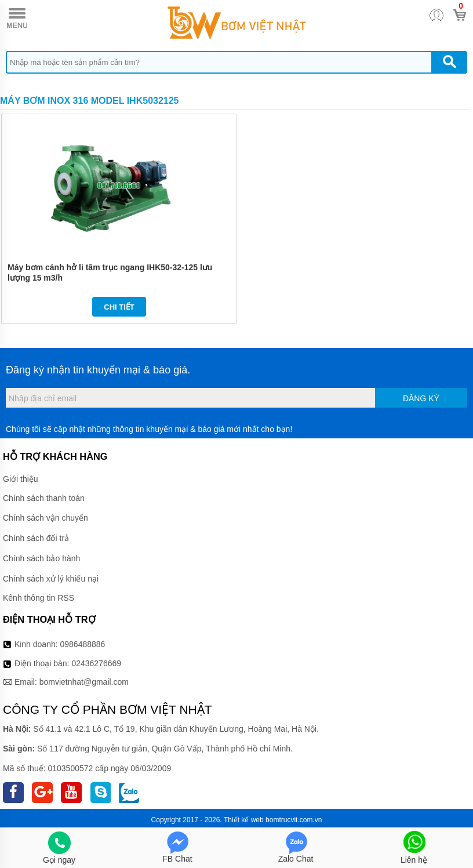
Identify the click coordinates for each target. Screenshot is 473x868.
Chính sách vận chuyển (46, 518)
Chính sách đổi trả (36, 538)
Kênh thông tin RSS (39, 598)
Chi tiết (119, 307)
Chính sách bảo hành (41, 558)
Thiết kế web (244, 820)
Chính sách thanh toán (44, 498)
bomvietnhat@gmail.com (84, 682)
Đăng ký (421, 398)
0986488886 (83, 644)
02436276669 (96, 663)
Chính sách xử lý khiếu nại (51, 579)
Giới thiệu (21, 479)
